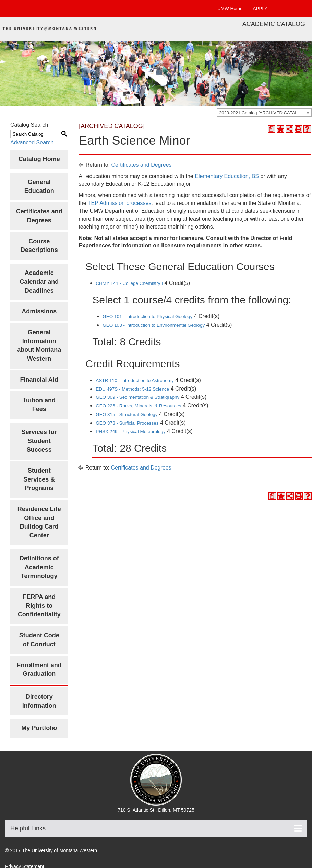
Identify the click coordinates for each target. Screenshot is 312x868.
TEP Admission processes (120, 203)
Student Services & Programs (39, 479)
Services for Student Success (39, 441)
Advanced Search (32, 143)
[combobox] (264, 113)
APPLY (260, 8)
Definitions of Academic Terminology (39, 567)
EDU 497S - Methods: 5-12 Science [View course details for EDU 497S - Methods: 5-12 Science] (132, 389)
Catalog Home (39, 159)
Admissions (39, 311)
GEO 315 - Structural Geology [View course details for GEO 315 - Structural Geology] (127, 414)
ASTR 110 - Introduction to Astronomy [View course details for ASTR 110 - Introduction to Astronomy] (135, 380)
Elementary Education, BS (227, 176)
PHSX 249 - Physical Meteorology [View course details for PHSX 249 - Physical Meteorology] (130, 432)
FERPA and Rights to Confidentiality (39, 606)
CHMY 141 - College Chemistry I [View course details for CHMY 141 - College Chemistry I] (129, 283)
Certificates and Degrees (142, 165)
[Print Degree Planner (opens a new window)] (272, 129)
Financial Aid (39, 380)
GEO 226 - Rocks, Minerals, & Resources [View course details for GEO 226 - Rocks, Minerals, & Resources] (138, 406)
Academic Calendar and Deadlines (39, 282)
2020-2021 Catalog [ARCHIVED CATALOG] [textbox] (262, 113)
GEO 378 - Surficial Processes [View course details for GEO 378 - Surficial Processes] (127, 423)
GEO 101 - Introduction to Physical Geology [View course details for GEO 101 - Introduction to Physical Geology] (147, 317)
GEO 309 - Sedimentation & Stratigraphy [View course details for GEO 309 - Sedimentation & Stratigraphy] (137, 397)
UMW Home (230, 8)
